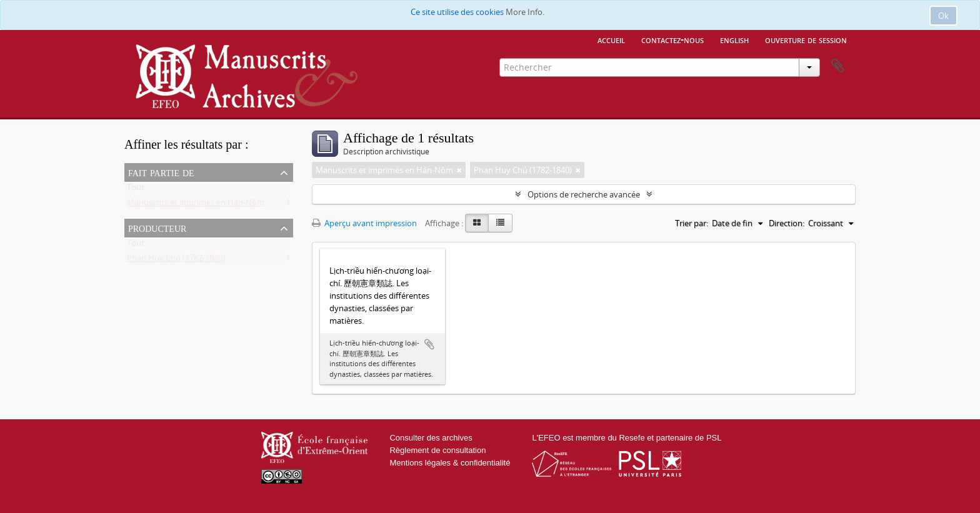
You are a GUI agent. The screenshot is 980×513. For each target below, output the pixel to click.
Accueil (611, 39)
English (734, 39)
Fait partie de (161, 172)
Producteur (157, 227)
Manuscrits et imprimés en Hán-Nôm (196, 205)
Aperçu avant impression (364, 223)
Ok (943, 16)
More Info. (525, 12)
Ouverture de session (806, 39)
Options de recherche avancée (584, 194)
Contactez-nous (672, 39)
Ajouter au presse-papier (429, 344)
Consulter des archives (431, 438)
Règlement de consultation (437, 450)
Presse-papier (837, 66)
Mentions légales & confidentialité (450, 463)
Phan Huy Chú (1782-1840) (176, 261)
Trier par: (692, 223)
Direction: (787, 223)
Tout (136, 190)
